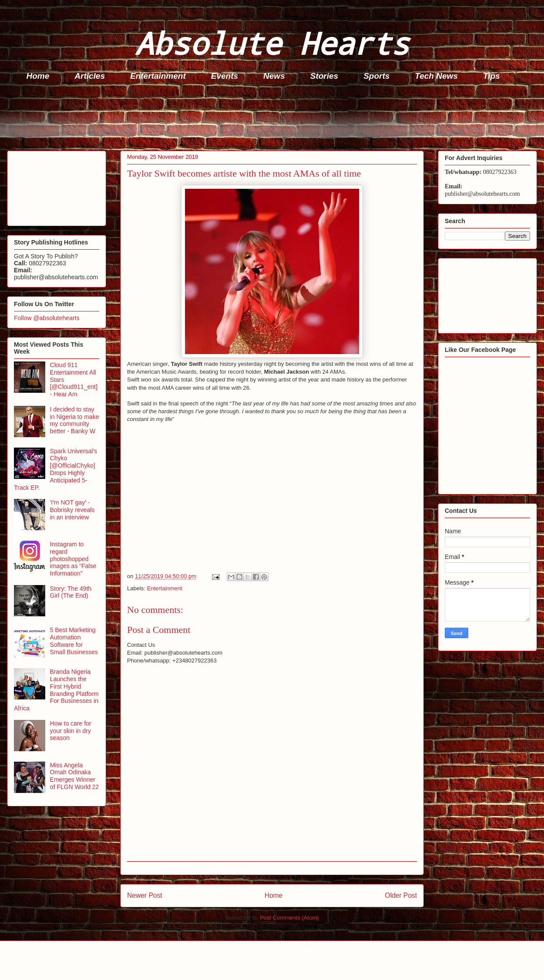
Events (225, 76)
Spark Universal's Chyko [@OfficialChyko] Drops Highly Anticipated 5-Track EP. (55, 469)
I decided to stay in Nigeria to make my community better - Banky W (75, 420)
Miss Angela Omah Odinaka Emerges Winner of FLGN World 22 (75, 776)
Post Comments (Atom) (289, 918)
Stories (324, 76)
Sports (376, 76)
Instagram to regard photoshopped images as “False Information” (73, 559)
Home (38, 76)
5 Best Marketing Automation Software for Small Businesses (74, 641)
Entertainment (158, 76)
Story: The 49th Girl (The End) (71, 592)
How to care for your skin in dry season (71, 731)
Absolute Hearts (272, 43)
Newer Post (145, 895)
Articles (90, 76)
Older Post (401, 895)
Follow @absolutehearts (47, 318)
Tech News (436, 76)
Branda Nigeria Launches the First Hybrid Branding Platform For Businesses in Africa (56, 690)
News (274, 76)
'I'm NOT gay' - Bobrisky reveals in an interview (72, 510)
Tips (492, 76)
